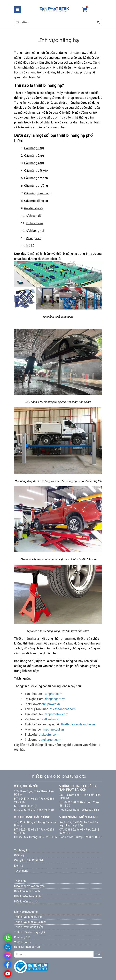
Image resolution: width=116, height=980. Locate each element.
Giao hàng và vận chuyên (29, 886)
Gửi (98, 954)
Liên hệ (18, 866)
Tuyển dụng (21, 871)
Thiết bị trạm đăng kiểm (29, 927)
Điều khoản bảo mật (26, 902)
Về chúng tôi (22, 850)
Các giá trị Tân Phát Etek (29, 860)
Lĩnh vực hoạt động (26, 912)
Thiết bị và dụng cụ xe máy (30, 922)
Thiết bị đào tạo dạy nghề (30, 932)
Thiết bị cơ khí (23, 943)
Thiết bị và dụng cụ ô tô (28, 917)
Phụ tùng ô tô (22, 937)
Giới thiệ (19, 855)
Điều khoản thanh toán (28, 896)
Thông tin (20, 881)
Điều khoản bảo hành (27, 891)
